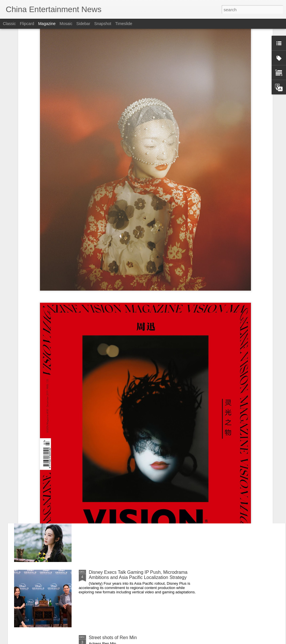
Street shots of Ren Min (113, 638)
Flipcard (27, 24)
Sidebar (83, 24)
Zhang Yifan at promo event (117, 507)
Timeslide (124, 24)
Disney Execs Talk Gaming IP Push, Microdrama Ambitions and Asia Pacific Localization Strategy (138, 575)
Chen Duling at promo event (117, 442)
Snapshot (103, 24)
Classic (9, 24)
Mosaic (66, 24)
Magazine (47, 24)
